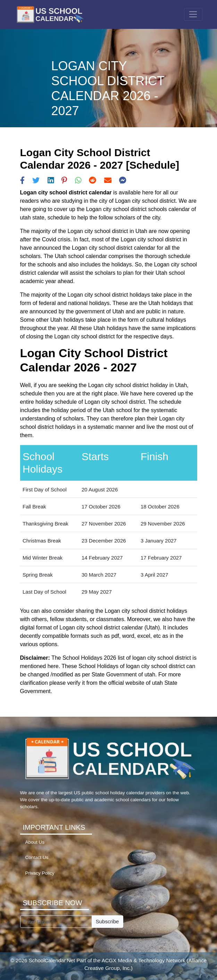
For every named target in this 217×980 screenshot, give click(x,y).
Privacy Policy (40, 873)
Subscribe (107, 921)
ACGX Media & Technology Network (144, 960)
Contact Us (37, 857)
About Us (35, 842)
